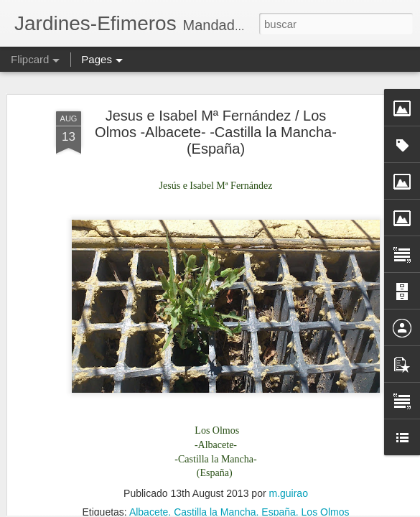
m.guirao (288, 432)
